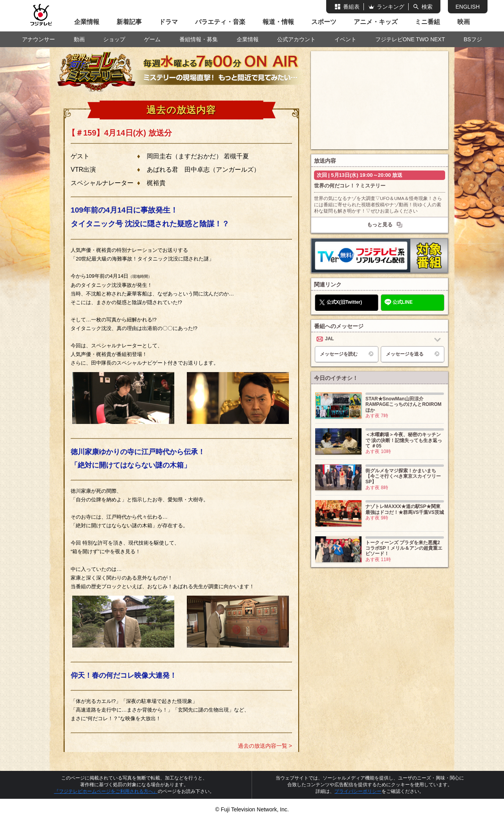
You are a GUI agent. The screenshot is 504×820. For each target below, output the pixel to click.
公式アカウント (296, 39)
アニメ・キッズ (376, 22)
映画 (464, 22)
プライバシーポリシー (358, 791)
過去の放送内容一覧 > (265, 746)
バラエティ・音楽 (220, 22)
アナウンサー (38, 39)
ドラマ (168, 22)
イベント (345, 39)
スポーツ (324, 22)
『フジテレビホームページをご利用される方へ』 (106, 791)
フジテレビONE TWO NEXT (410, 39)
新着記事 (129, 22)
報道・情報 (278, 22)
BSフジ (473, 39)
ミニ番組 (427, 22)
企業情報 (87, 22)
